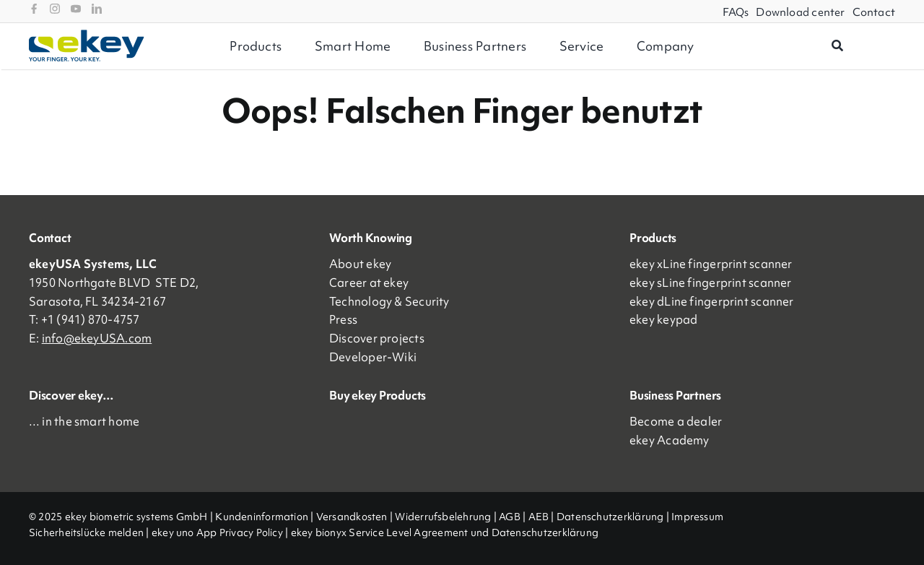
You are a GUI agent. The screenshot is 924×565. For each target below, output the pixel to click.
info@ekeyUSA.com (97, 338)
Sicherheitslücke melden (86, 532)
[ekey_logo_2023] (87, 35)
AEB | (542, 517)
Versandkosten (352, 517)
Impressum (697, 517)
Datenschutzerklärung (610, 517)
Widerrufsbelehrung (443, 517)
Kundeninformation (262, 517)
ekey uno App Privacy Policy (217, 532)
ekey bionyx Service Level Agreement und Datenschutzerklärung (445, 532)
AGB (510, 517)
